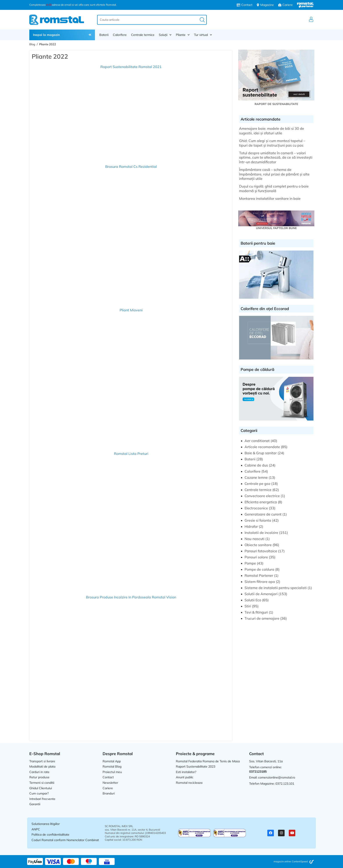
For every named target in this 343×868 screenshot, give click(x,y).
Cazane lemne (256, 477)
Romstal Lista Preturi (131, 454)
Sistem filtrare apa (260, 582)
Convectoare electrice (262, 496)
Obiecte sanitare (258, 545)
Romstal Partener (259, 575)
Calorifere (120, 35)
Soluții (165, 35)
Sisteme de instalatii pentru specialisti (276, 588)
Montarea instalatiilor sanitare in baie (270, 198)
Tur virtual (203, 35)
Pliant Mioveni (131, 310)
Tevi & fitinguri (256, 612)
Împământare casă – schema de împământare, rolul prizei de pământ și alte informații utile (274, 174)
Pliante (183, 35)
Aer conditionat (257, 441)
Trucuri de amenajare (262, 618)
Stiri (248, 606)
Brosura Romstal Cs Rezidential (131, 167)
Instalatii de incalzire (261, 533)
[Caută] (202, 20)
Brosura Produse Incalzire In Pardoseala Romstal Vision (131, 597)
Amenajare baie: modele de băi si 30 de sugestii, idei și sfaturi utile (272, 131)
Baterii (104, 35)
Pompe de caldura (259, 569)
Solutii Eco (253, 600)
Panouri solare (256, 557)
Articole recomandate (262, 447)
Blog (32, 44)
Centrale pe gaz (257, 484)
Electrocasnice (256, 508)
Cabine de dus (256, 465)
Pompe (250, 563)
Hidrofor (251, 526)
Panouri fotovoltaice (261, 551)
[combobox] (152, 20)
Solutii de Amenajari (261, 594)
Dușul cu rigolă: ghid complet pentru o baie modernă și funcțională (274, 189)
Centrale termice (143, 35)
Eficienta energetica (261, 502)
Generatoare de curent (263, 514)
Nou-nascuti (255, 539)
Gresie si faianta (258, 520)
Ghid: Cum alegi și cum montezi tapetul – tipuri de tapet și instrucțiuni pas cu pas (272, 143)
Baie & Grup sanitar (261, 453)
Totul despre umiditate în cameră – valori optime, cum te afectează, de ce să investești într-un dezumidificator (276, 158)
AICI (49, 5)
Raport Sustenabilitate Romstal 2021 (131, 67)
